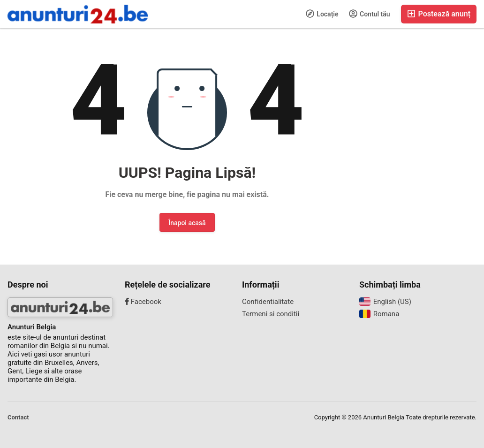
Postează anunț (439, 14)
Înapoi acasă (187, 223)
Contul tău (370, 14)
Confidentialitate (268, 302)
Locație (322, 14)
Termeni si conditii (271, 314)
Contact (18, 417)
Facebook (143, 302)
